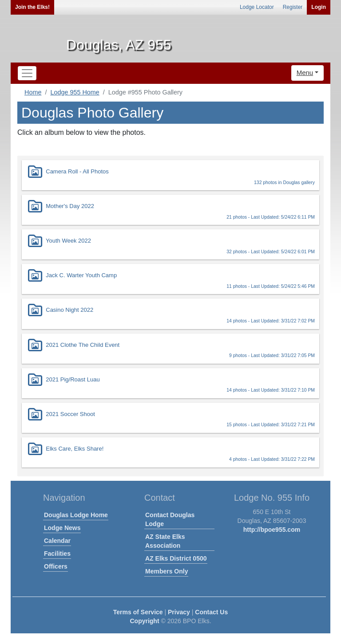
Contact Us (211, 612)
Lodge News (62, 528)
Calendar (57, 541)
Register (293, 7)
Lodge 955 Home (75, 92)
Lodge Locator (257, 7)
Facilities (57, 554)
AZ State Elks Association (165, 541)
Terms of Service (138, 612)
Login (319, 7)
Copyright (144, 621)
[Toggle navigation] (27, 73)
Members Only (167, 571)
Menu (305, 73)
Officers (56, 566)
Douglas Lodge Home (76, 515)
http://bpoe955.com (272, 530)
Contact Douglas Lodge (170, 519)
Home (33, 92)
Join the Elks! (32, 7)
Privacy (179, 612)
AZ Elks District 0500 (176, 558)
